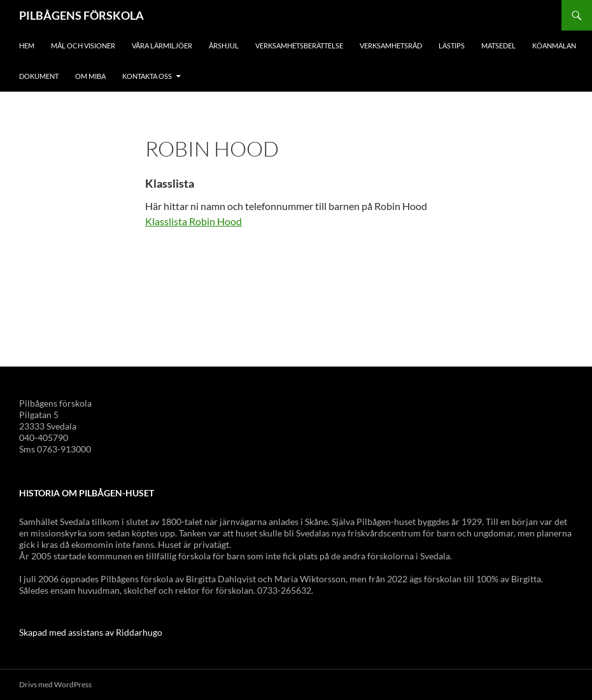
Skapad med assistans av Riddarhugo (91, 632)
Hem (27, 45)
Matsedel (498, 45)
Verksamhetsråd (391, 45)
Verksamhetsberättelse (299, 45)
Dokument (39, 76)
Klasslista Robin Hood (194, 221)
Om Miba (90, 76)
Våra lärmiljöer (162, 45)
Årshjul (224, 45)
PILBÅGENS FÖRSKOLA (81, 15)
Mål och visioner (83, 45)
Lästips (452, 45)
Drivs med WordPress (55, 684)
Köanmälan (554, 45)
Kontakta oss (147, 76)
